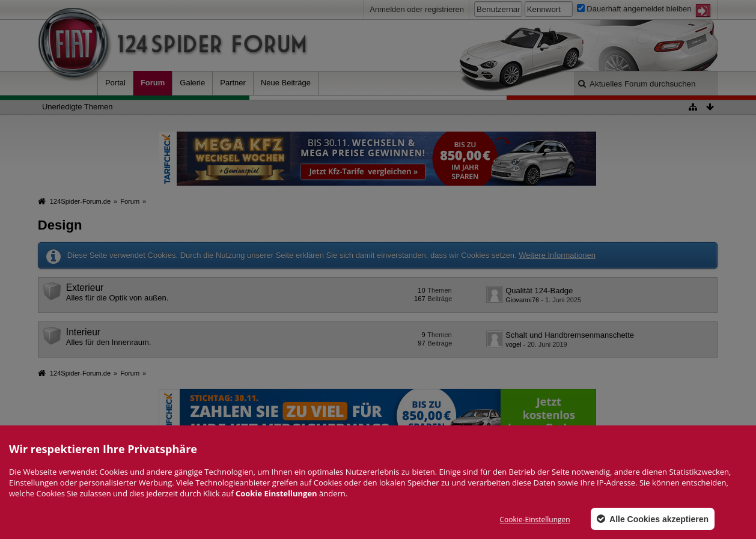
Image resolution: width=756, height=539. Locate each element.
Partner (233, 83)
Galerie (192, 83)
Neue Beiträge (286, 83)
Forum (153, 83)
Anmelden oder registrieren (417, 9)
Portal (115, 83)
